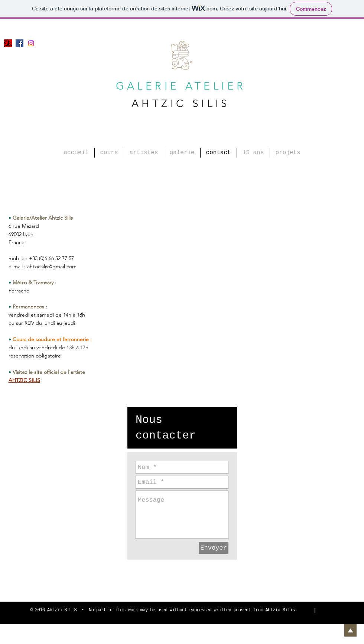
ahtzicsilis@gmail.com (52, 266)
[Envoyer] (214, 548)
